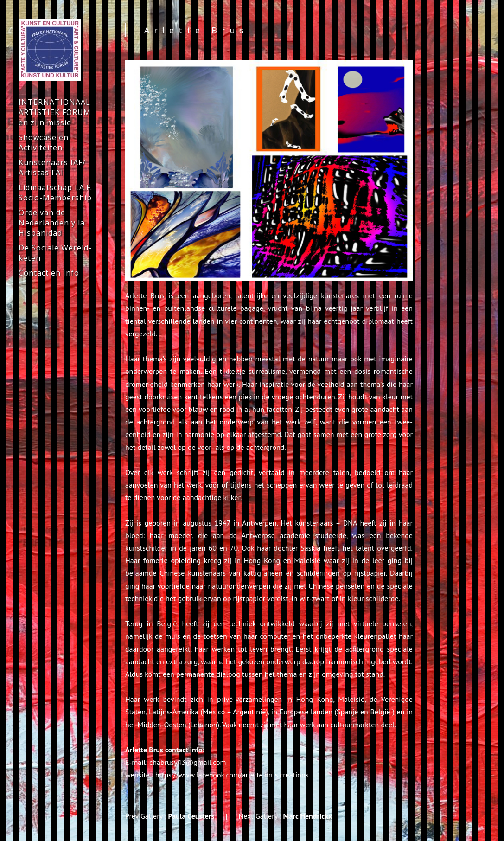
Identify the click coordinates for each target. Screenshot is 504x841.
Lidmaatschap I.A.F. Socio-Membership (55, 193)
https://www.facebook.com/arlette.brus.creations (232, 775)
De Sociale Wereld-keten (55, 253)
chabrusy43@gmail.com (188, 762)
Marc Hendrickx (308, 816)
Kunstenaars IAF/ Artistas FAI (52, 167)
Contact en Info (49, 273)
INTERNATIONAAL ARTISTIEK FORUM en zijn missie (55, 112)
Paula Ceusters (191, 816)
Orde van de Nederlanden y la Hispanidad (52, 223)
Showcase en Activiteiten (44, 142)
